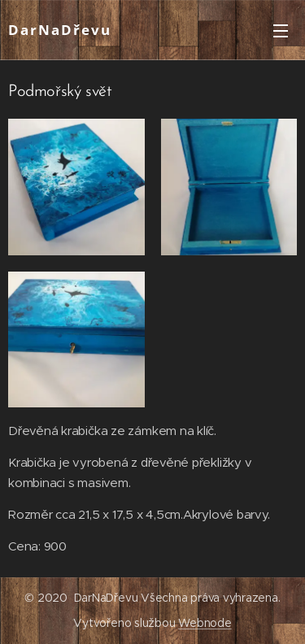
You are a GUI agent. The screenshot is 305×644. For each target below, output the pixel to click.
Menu (281, 31)
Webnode (205, 623)
